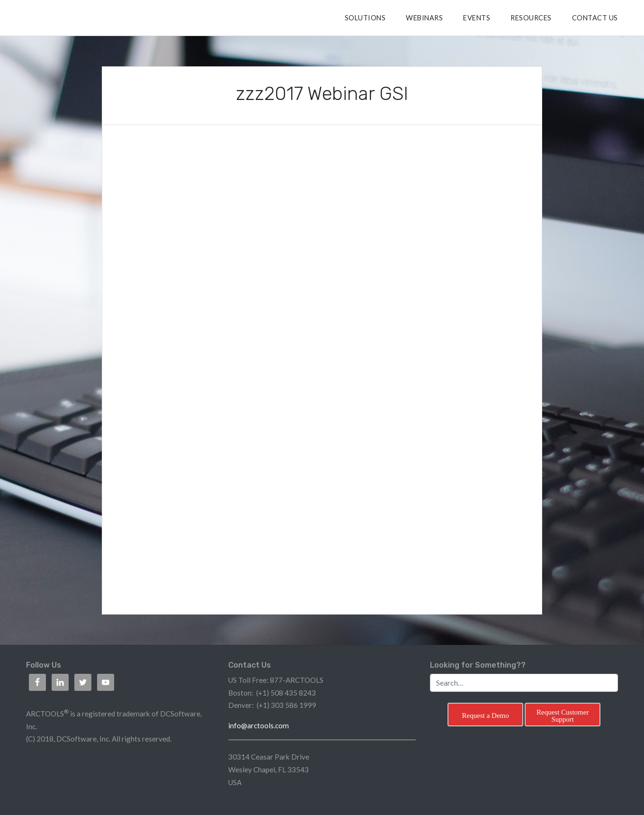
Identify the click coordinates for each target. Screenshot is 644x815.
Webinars (424, 18)
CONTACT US (595, 18)
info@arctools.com (259, 725)
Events (477, 18)
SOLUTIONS (365, 18)
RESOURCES (531, 18)
